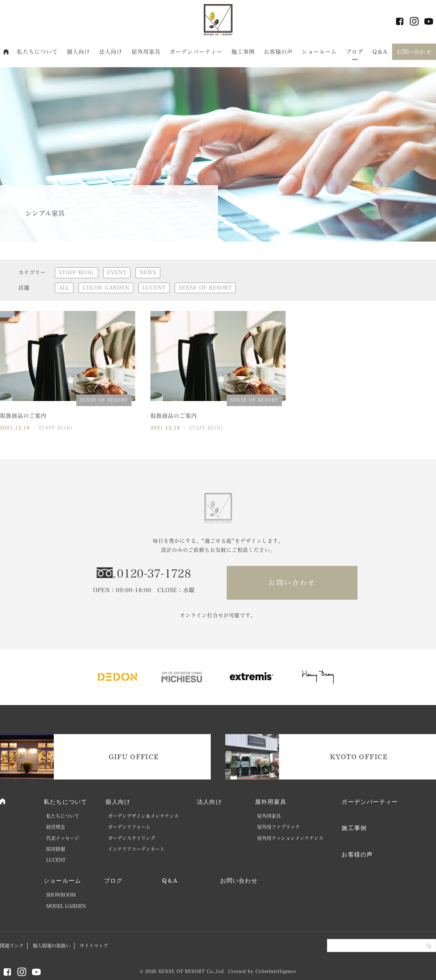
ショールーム (320, 52)
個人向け (79, 52)
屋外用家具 (146, 52)
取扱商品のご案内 (23, 416)
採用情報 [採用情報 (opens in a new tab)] (56, 849)
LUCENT (154, 288)
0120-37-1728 (154, 574)
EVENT (117, 272)
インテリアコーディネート (136, 849)
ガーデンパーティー (196, 52)
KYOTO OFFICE (359, 757)
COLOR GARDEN (106, 288)
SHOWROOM (61, 895)
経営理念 (56, 827)
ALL (64, 288)
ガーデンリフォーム (129, 827)
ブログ (355, 52)
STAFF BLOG (76, 272)
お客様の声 (278, 52)
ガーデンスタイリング (132, 838)
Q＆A (380, 52)
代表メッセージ (63, 838)
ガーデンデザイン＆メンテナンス (143, 816)
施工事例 (243, 52)
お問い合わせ (414, 52)
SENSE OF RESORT (205, 288)
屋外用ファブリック (278, 827)
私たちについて (37, 52)
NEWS (148, 272)
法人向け (111, 52)
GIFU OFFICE (134, 757)
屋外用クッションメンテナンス (290, 838)
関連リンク (12, 946)
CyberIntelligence (276, 971)
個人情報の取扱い (52, 946)
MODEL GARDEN (66, 906)
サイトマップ (94, 946)
